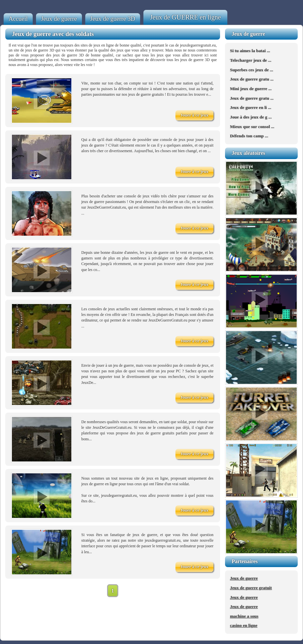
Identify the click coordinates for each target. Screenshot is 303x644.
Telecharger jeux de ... (251, 60)
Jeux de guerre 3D (113, 19)
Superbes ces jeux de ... (252, 70)
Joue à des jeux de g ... (251, 117)
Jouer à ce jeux (194, 115)
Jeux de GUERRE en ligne (185, 17)
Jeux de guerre (59, 19)
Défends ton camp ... (249, 136)
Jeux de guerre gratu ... (252, 79)
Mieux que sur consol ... (252, 127)
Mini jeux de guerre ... (251, 89)
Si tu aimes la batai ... (250, 51)
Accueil (18, 19)
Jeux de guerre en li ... (251, 107)
